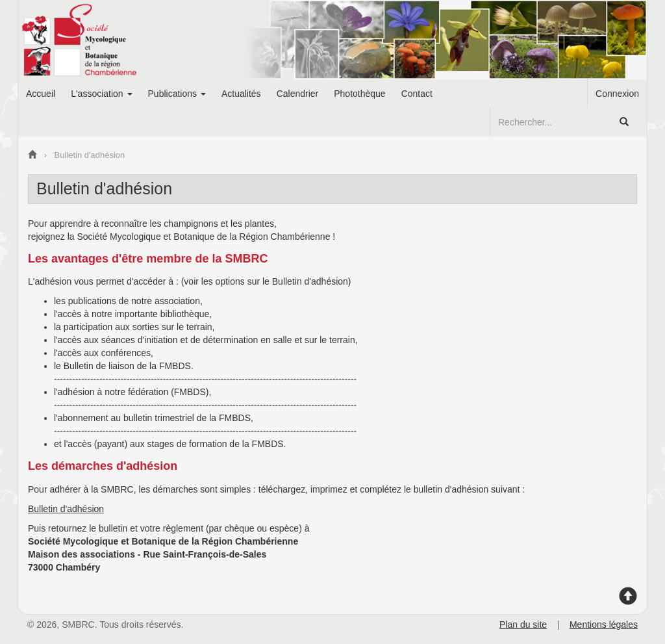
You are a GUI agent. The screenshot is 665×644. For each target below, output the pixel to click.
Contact (417, 94)
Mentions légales (604, 625)
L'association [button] (101, 94)
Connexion (617, 94)
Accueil (41, 94)
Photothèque (359, 94)
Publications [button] (177, 94)
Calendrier (298, 94)
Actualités (241, 94)
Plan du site (523, 625)
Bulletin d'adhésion (66, 509)
